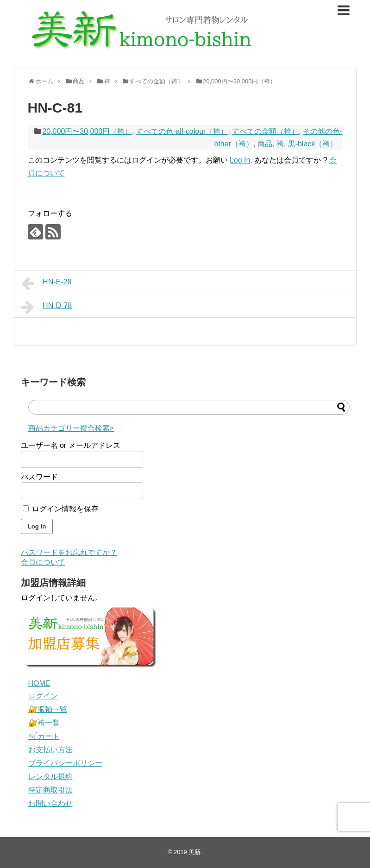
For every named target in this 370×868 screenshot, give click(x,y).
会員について (43, 562)
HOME (39, 683)
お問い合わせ (50, 803)
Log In (240, 160)
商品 (265, 144)
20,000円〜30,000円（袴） (87, 131)
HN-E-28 (47, 283)
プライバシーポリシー (65, 763)
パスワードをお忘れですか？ (69, 552)
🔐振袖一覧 (48, 709)
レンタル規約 (50, 777)
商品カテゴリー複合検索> (71, 428)
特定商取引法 (50, 790)
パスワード (39, 477)
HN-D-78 (47, 307)
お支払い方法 (50, 750)
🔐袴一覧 (44, 723)
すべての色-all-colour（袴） (182, 131)
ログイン (43, 696)
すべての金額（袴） (265, 131)
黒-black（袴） (313, 144)
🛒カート (44, 736)
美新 (194, 852)
